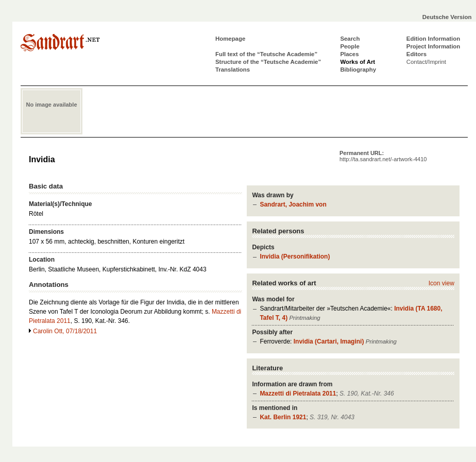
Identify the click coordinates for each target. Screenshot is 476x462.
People (350, 46)
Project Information (433, 46)
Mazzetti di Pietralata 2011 (298, 393)
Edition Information (433, 39)
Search (350, 39)
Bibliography (358, 70)
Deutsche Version (447, 17)
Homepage (230, 39)
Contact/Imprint (426, 62)
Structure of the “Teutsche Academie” (268, 62)
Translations (233, 70)
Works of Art (358, 62)
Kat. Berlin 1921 (283, 417)
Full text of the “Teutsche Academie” (266, 54)
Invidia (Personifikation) (295, 256)
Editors (416, 54)
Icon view (441, 283)
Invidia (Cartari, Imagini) (329, 341)
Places (349, 54)
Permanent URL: (383, 156)
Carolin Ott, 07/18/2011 (65, 331)
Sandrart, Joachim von (293, 204)
